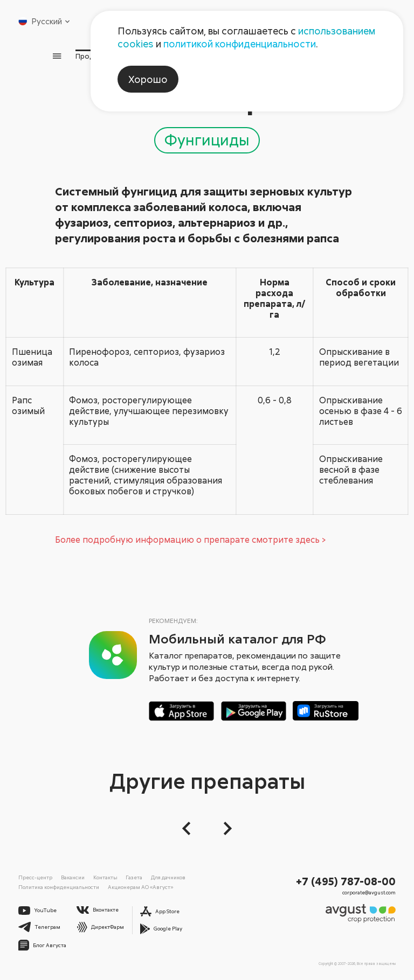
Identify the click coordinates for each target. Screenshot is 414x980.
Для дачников (168, 877)
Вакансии (73, 877)
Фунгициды (207, 139)
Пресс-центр (35, 877)
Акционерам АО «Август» (140, 887)
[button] (189, 828)
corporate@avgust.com (369, 892)
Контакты (105, 877)
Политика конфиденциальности (59, 887)
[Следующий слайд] (225, 828)
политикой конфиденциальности (240, 44)
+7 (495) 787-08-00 (346, 881)
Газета (134, 877)
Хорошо (148, 79)
